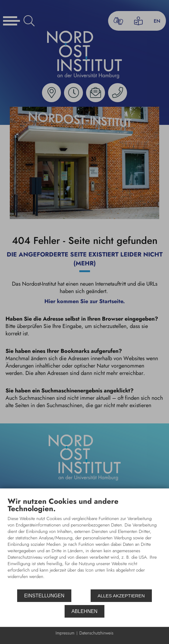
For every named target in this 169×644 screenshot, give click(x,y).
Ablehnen (85, 611)
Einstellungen (44, 596)
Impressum (65, 633)
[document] (85, 543)
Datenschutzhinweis (96, 633)
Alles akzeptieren (121, 596)
